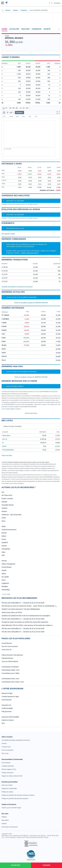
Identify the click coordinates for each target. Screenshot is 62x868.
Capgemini (5, 583)
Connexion (57, 3)
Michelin (4, 502)
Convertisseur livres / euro (10, 679)
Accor (4, 580)
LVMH (4, 518)
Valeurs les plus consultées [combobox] (12, 426)
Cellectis (4, 508)
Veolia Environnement (9, 530)
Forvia (4, 539)
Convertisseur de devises (10, 667)
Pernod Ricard (6, 567)
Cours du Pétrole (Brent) (10, 661)
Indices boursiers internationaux (12, 655)
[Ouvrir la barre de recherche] (50, 3)
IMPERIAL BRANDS (14, 38)
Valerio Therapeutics (8, 564)
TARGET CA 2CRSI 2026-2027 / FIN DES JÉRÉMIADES (21, 609)
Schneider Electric (8, 505)
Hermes (4, 561)
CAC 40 (5, 439)
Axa (3, 492)
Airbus (4, 574)
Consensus (37, 29)
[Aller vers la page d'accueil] (6, 3)
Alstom (4, 536)
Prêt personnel (7, 712)
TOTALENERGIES (8, 450)
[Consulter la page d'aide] (52, 3)
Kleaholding (6, 590)
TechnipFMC (6, 549)
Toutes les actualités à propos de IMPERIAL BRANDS (31, 303)
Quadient (5, 542)
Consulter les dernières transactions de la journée (17, 287)
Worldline (5, 586)
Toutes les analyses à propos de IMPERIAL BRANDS (31, 377)
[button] (2, 3)
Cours (4, 29)
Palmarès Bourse (7, 658)
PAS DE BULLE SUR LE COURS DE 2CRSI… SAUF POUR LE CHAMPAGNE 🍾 (29, 606)
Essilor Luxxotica (7, 499)
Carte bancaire (7, 700)
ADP (3, 555)
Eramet (4, 533)
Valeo (4, 552)
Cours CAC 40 (6, 650)
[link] (16, 740)
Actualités (14, 29)
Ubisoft (4, 570)
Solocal (4, 546)
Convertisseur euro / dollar (10, 673)
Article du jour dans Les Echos (12, 612)
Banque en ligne (7, 693)
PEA (3, 723)
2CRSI (4, 446)
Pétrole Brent (6, 436)
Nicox (4, 521)
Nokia (4, 526)
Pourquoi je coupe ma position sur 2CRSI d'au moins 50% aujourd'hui (25, 622)
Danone (4, 511)
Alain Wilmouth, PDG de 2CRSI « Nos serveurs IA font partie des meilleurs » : (28, 625)
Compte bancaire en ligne (10, 697)
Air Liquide (5, 577)
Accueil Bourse (7, 643)
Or (3, 443)
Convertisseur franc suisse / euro (13, 682)
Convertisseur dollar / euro (10, 670)
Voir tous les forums (31, 413)
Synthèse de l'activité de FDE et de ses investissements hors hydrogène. (26, 616)
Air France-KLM (7, 495)
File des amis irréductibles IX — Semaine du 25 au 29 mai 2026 (23, 603)
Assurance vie (6, 705)
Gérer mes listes (7, 455)
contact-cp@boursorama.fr (30, 253)
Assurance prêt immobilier (10, 717)
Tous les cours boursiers (10, 646)
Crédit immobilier (7, 708)
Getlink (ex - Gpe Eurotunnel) (11, 515)
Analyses (25, 29)
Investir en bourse (8, 720)
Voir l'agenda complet (8, 234)
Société (47, 29)
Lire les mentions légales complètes (11, 409)
